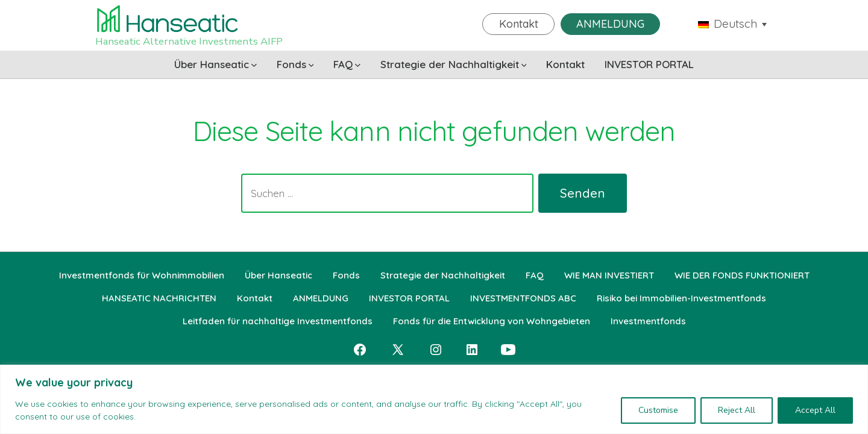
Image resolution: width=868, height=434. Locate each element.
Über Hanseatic (215, 64)
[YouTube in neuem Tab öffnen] (508, 350)
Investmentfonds (648, 321)
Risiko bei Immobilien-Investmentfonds (681, 298)
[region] (434, 399)
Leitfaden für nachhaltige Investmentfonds (278, 321)
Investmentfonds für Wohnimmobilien (142, 275)
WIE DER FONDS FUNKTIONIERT (742, 275)
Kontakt (519, 24)
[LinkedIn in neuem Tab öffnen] (472, 350)
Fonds (295, 64)
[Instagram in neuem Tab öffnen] (436, 350)
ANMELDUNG (610, 24)
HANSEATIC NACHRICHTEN (159, 298)
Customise (658, 410)
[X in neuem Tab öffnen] (398, 350)
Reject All (737, 410)
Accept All (815, 410)
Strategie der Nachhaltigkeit (454, 64)
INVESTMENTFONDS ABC (523, 298)
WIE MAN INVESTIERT (609, 275)
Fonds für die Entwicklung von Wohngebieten (492, 321)
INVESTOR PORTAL (649, 64)
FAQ (347, 64)
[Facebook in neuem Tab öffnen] (360, 350)
